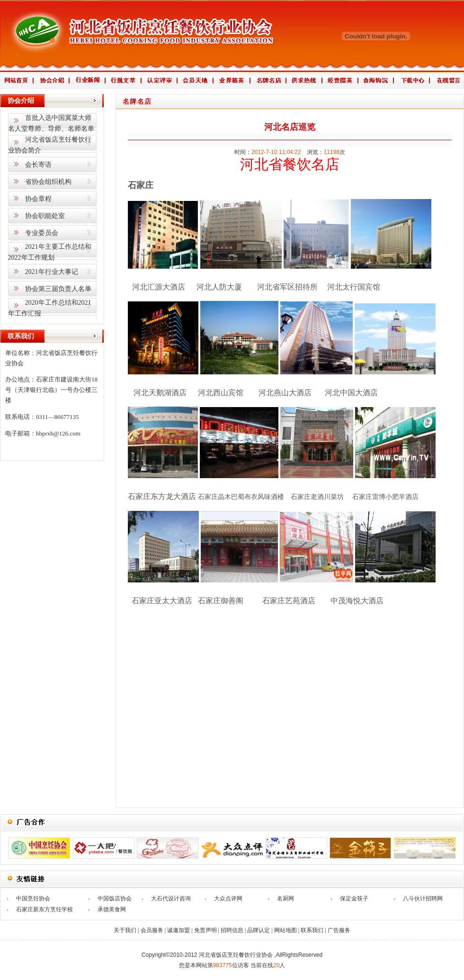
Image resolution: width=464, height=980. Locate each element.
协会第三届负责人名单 (58, 289)
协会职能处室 (45, 216)
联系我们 (312, 930)
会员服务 (152, 930)
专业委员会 (42, 233)
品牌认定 (259, 930)
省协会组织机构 (48, 182)
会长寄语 (38, 165)
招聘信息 (232, 930)
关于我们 (125, 930)
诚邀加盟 (178, 930)
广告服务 (339, 930)
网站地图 (286, 930)
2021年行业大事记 (52, 272)
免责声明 (205, 930)
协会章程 (38, 199)
